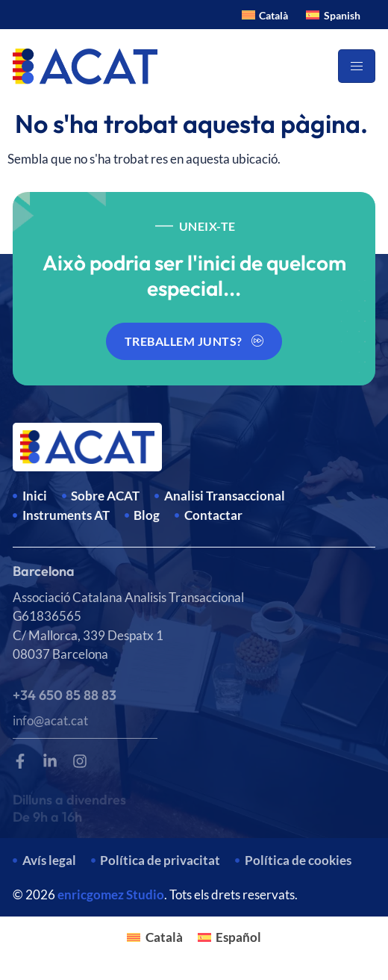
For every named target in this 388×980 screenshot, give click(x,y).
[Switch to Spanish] (333, 15)
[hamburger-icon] (357, 66)
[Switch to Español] (230, 937)
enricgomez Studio (111, 894)
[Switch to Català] (265, 15)
